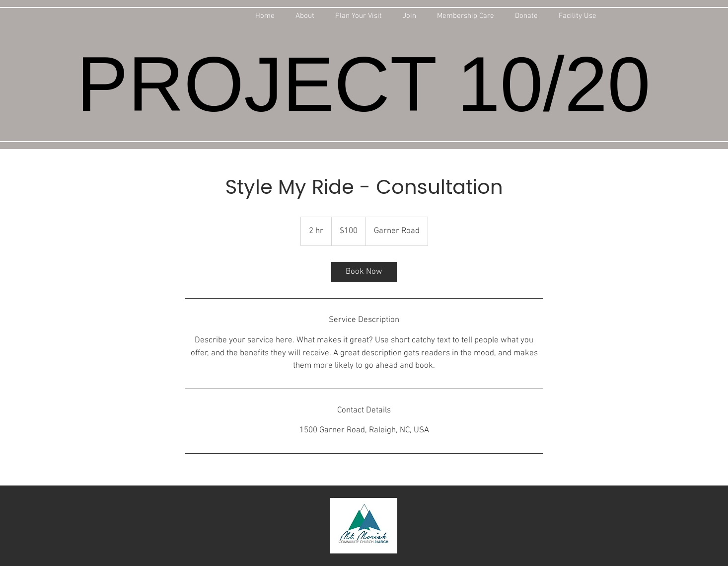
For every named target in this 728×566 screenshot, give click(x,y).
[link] (364, 272)
